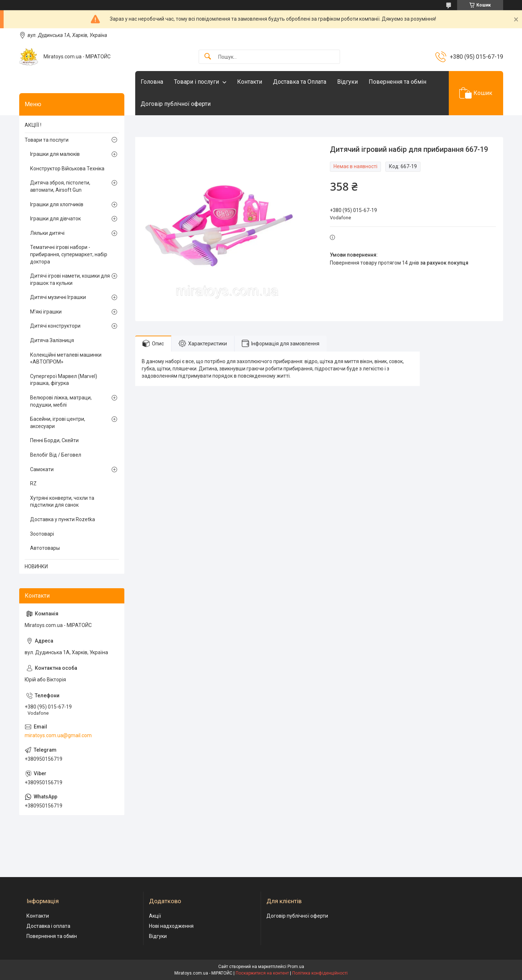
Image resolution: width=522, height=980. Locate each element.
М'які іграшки (46, 312)
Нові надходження (171, 926)
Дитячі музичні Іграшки (58, 297)
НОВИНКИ (36, 566)
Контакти (250, 82)
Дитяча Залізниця (52, 340)
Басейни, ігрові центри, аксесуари (58, 423)
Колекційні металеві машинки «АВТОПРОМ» (66, 358)
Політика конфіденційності (320, 973)
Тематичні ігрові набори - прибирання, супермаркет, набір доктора (69, 254)
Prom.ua (296, 967)
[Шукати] (208, 57)
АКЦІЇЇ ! (33, 125)
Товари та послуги (47, 140)
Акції (155, 916)
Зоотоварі (42, 534)
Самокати (42, 469)
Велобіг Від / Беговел (56, 455)
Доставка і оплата (48, 926)
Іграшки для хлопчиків (57, 204)
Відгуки (347, 82)
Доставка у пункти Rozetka (63, 519)
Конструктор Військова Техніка (67, 169)
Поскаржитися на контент (262, 973)
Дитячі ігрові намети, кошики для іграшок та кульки (70, 279)
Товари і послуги (196, 82)
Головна (152, 82)
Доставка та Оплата (300, 82)
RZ (33, 483)
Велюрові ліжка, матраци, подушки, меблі (61, 401)
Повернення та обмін (397, 82)
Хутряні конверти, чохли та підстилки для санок (62, 502)
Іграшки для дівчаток (55, 219)
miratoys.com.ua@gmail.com (58, 735)
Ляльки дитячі (47, 233)
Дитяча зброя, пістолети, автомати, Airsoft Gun (60, 186)
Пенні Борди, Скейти (54, 440)
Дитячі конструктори (55, 326)
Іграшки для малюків (55, 154)
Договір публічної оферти (176, 104)
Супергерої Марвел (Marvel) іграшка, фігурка (64, 380)
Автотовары (45, 548)
